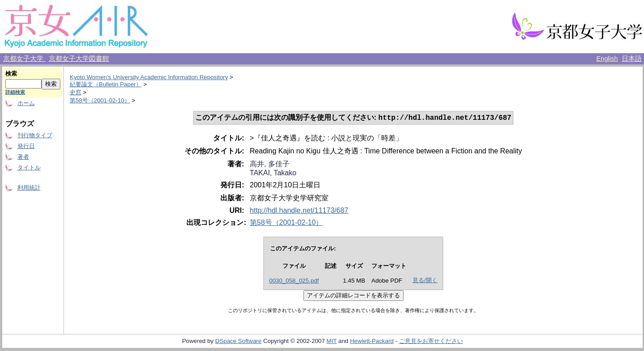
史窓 (76, 92)
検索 (11, 74)
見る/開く (425, 281)
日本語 (632, 59)
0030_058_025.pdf (294, 281)
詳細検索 (15, 92)
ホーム (26, 103)
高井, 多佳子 (270, 165)
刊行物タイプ (35, 135)
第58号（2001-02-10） (100, 100)
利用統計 (29, 188)
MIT (332, 342)
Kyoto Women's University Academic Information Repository (149, 77)
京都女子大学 (24, 59)
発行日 (26, 146)
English (607, 59)
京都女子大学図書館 (79, 59)
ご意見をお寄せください (431, 342)
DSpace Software (238, 342)
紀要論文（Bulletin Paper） (106, 84)
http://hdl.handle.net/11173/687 (299, 211)
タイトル (29, 167)
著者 (23, 157)
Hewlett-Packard (372, 342)
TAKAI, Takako (273, 174)
